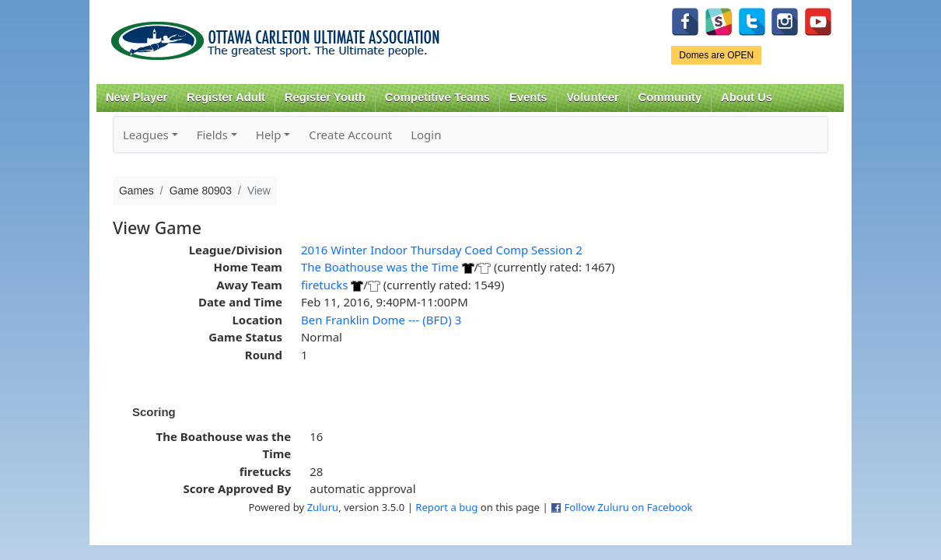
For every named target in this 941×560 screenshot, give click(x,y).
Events (528, 97)
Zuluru (323, 507)
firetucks (324, 285)
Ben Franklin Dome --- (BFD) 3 (381, 320)
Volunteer (592, 97)
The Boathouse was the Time (380, 267)
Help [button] (269, 135)
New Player (136, 97)
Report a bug (446, 507)
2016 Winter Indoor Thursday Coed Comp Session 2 (442, 250)
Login (426, 135)
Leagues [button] (146, 135)
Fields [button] (212, 135)
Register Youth (325, 97)
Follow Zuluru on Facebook (628, 507)
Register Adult (226, 97)
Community (670, 97)
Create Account (350, 135)
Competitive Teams (437, 97)
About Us (747, 97)
